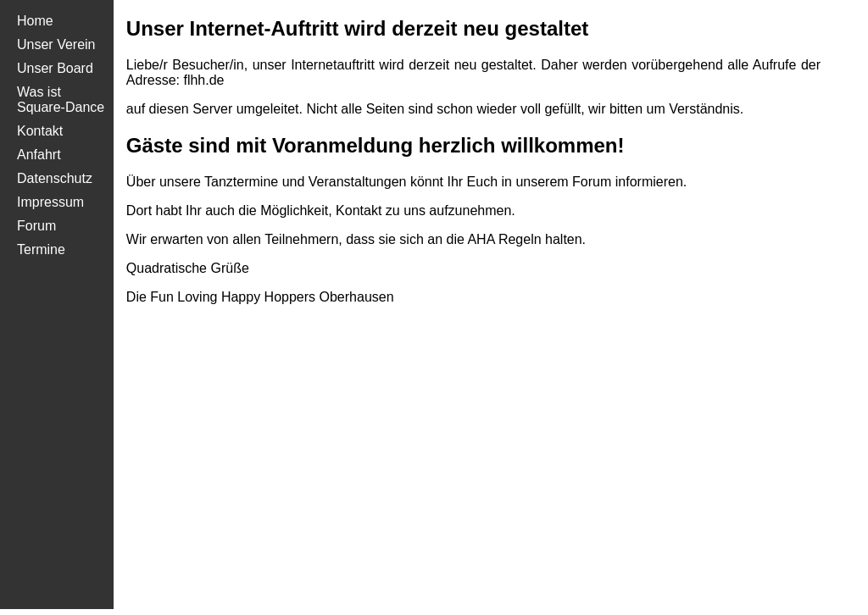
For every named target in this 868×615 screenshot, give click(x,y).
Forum (36, 226)
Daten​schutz (55, 178)
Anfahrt (39, 155)
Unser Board (55, 68)
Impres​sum (50, 202)
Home (35, 21)
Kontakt (40, 131)
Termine (41, 249)
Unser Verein (56, 44)
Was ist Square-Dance (61, 100)
